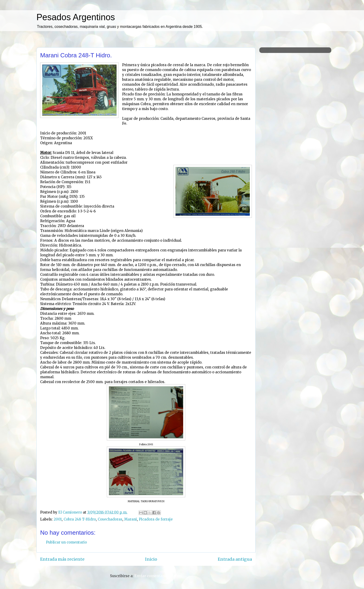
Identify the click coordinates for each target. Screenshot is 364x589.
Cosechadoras (110, 519)
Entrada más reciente (62, 559)
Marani (131, 519)
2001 (58, 519)
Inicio (151, 559)
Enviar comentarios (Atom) (158, 576)
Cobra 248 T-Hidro (80, 519)
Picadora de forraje (156, 519)
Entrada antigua (235, 559)
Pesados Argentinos (76, 17)
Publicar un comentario (66, 542)
